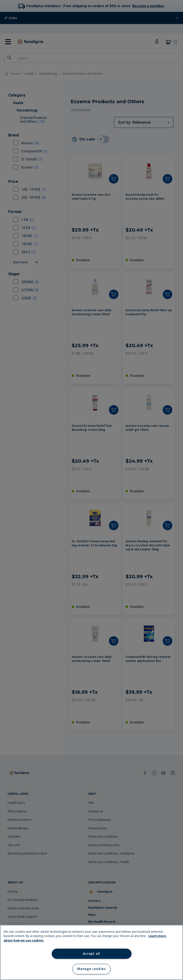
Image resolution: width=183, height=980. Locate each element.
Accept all (92, 954)
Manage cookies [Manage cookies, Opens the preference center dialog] (91, 969)
